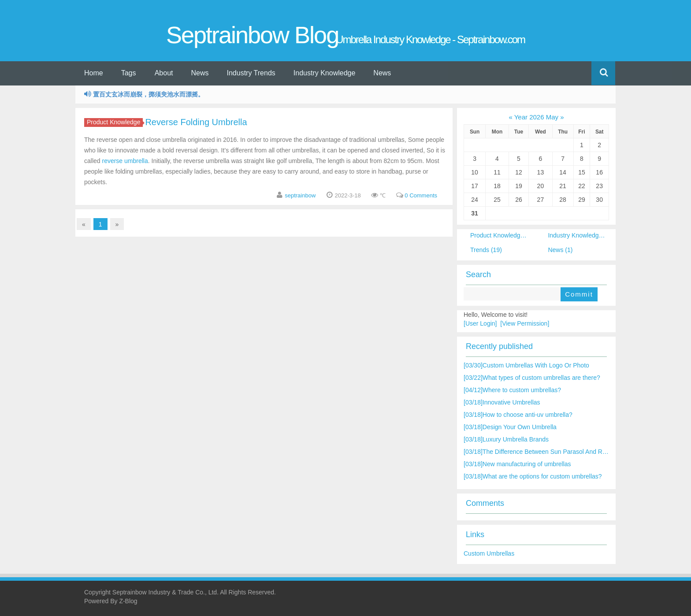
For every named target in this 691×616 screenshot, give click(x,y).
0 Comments (421, 195)
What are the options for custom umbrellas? (533, 476)
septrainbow (300, 195)
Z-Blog (128, 601)
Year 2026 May (536, 117)
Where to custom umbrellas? (512, 390)
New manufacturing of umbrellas (517, 464)
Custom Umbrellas (489, 553)
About (164, 73)
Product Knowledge (115, 122)
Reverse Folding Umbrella (196, 122)
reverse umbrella (125, 161)
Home (94, 73)
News (200, 73)
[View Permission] (525, 323)
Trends (486, 250)
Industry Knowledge (325, 73)
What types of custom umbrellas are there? (532, 378)
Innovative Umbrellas (502, 402)
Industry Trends (251, 73)
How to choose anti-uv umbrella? (518, 415)
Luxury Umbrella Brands (506, 439)
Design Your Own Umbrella (510, 427)
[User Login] (480, 323)
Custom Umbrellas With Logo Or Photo (526, 365)
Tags (129, 73)
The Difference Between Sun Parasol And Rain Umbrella (550, 452)
